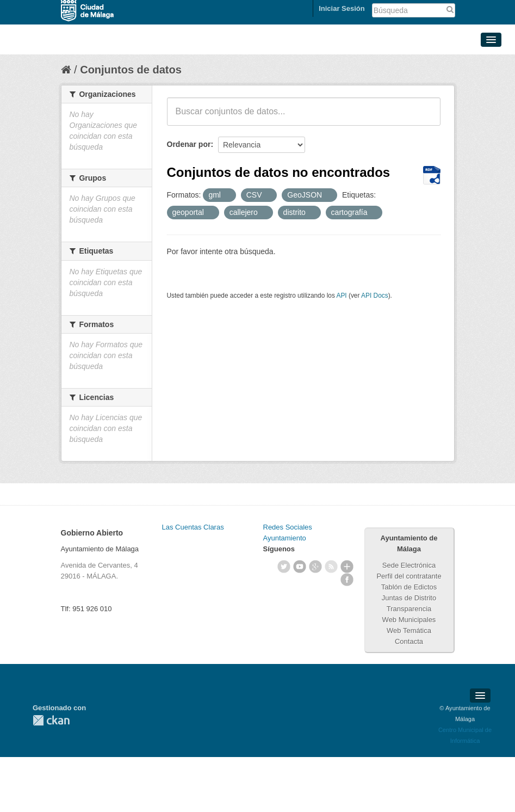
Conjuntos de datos (131, 70)
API (341, 296)
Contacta (409, 641)
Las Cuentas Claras (193, 527)
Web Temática (409, 630)
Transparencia (409, 609)
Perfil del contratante (409, 576)
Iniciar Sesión (342, 8)
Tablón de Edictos (409, 587)
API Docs (375, 296)
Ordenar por (189, 144)
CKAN (51, 720)
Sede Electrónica (409, 565)
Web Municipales (409, 620)
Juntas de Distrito (409, 598)
